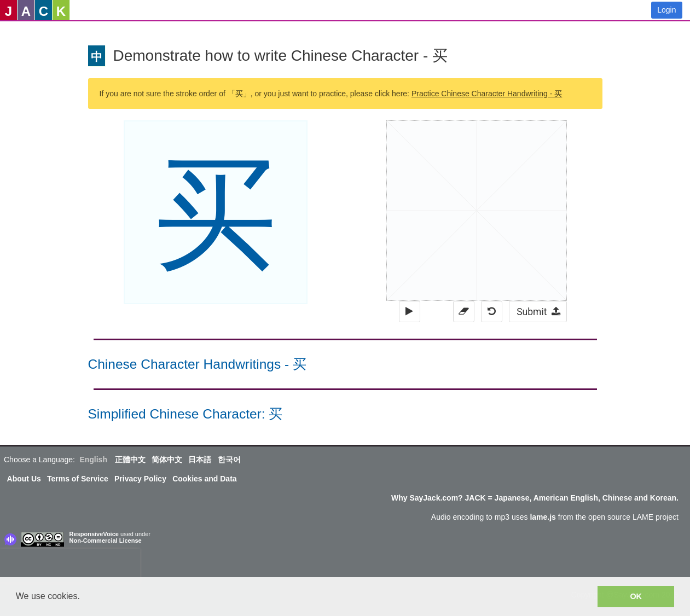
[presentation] (70, 565)
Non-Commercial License (106, 541)
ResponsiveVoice (94, 534)
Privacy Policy (140, 479)
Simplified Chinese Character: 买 (185, 414)
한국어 (229, 460)
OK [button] (636, 596)
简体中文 (167, 460)
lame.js (543, 517)
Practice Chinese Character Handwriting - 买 (487, 94)
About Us (24, 479)
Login (666, 10)
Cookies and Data (204, 479)
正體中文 (130, 460)
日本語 (200, 460)
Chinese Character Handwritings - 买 (197, 364)
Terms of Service (78, 479)
